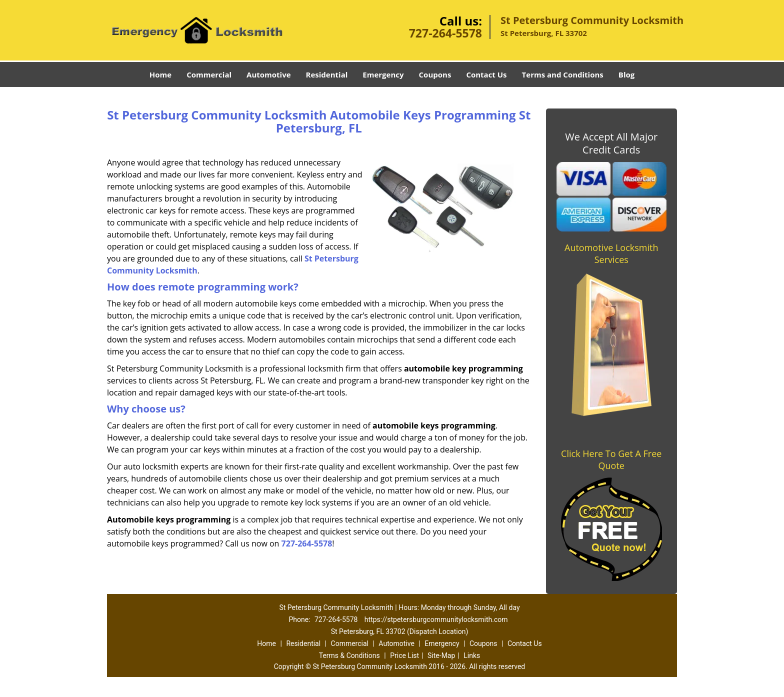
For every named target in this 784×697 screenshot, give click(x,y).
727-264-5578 (445, 33)
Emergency (383, 74)
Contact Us (486, 74)
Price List (404, 655)
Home (160, 74)
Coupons (435, 74)
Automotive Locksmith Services (611, 253)
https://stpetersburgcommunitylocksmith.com (436, 619)
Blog (626, 74)
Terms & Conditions (349, 655)
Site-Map (441, 655)
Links (472, 655)
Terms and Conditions (563, 74)
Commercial (209, 74)
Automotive (269, 74)
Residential (327, 74)
